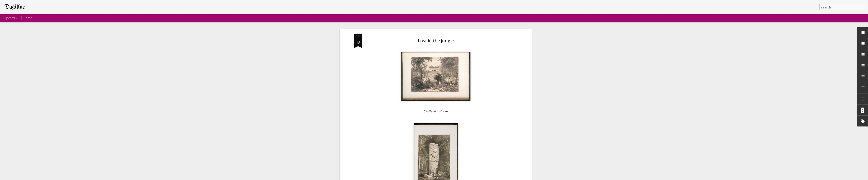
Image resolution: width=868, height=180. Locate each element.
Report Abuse (463, 177)
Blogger (449, 177)
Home (28, 18)
